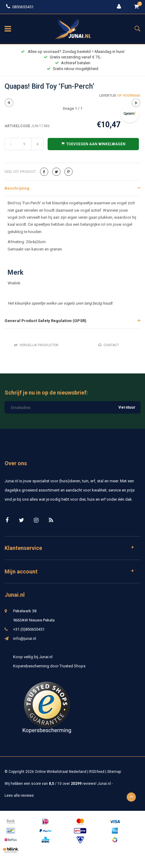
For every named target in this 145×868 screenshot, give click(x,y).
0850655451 (20, 7)
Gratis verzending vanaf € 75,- (73, 57)
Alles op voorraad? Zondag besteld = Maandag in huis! (73, 52)
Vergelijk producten (36, 345)
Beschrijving (17, 188)
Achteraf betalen (73, 63)
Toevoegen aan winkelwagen (93, 144)
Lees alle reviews (19, 796)
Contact (109, 345)
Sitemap (114, 772)
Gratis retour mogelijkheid (72, 69)
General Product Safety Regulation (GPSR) (45, 321)
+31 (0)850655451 (29, 629)
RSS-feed (97, 772)
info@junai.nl (25, 638)
